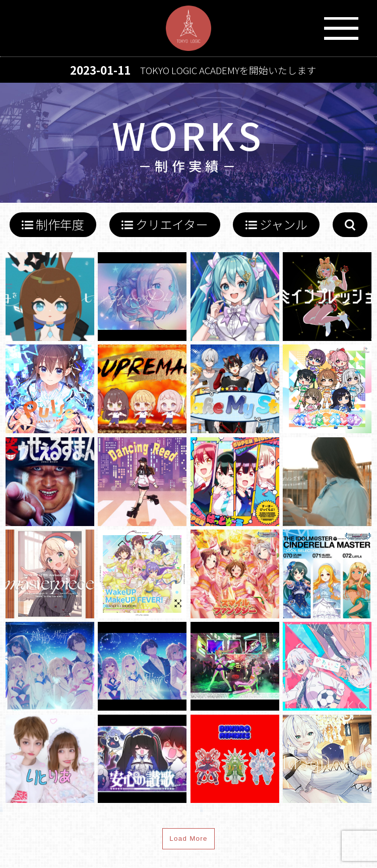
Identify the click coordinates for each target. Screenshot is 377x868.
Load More (188, 838)
